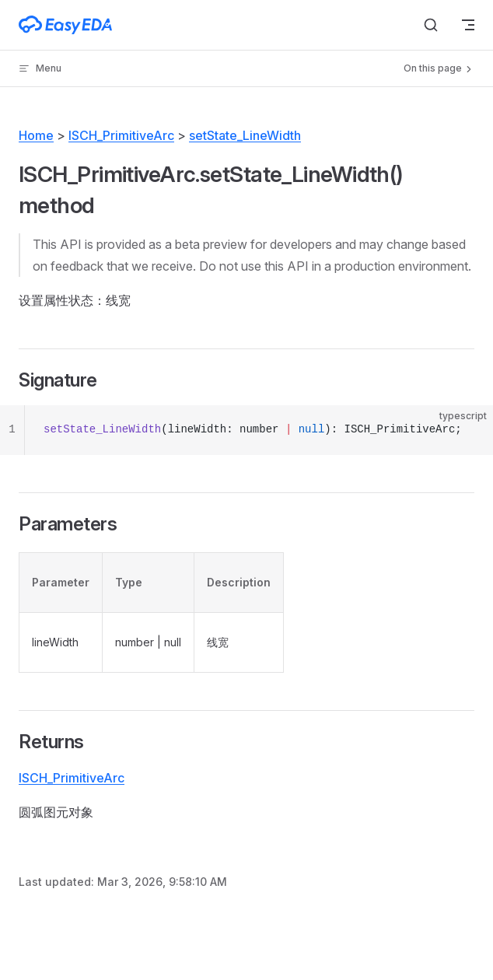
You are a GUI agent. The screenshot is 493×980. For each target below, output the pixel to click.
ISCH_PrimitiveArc (121, 135)
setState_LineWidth (245, 135)
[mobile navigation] (468, 25)
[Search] (431, 25)
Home (36, 135)
